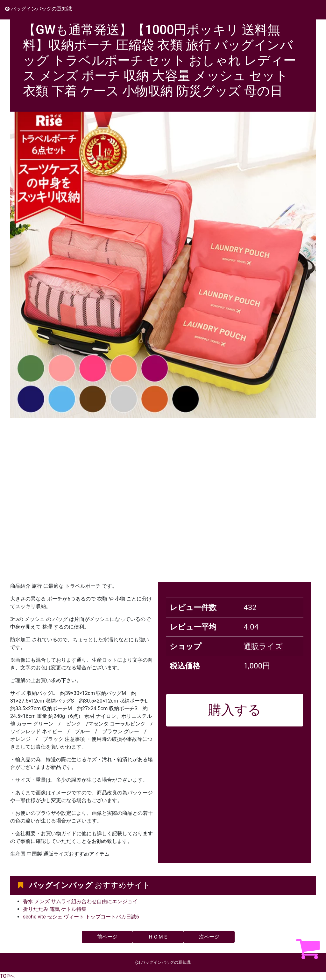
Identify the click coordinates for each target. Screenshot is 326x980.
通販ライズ (263, 646)
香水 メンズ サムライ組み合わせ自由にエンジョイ (80, 901)
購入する (235, 710)
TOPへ (7, 976)
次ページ (209, 937)
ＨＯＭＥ (158, 937)
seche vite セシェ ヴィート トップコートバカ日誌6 (81, 917)
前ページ (107, 937)
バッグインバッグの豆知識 (39, 9)
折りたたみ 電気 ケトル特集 (55, 909)
